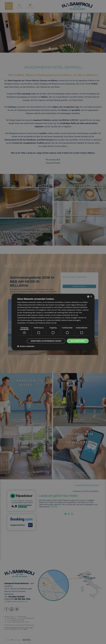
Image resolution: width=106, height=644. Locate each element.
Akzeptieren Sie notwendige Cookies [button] (46, 341)
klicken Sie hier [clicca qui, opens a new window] (51, 323)
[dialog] (53, 322)
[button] (26, 346)
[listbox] (88, 296)
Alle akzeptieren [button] (78, 341)
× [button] (91, 296)
